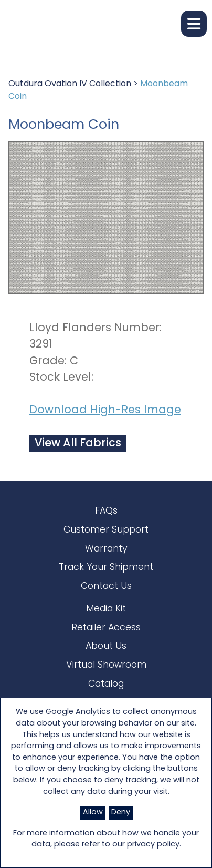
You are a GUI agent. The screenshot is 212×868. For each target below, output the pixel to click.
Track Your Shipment (106, 568)
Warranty (106, 549)
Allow (93, 813)
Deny (121, 813)
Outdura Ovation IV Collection (70, 84)
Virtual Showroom (106, 665)
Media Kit (106, 609)
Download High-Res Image (105, 410)
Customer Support (106, 530)
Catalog (106, 684)
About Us (106, 646)
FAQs (106, 511)
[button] (194, 24)
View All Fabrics (78, 443)
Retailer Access (106, 628)
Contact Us (106, 586)
